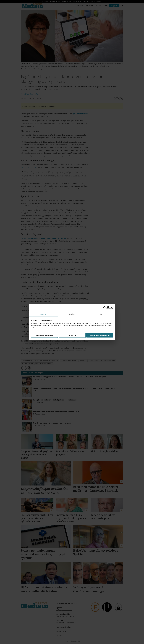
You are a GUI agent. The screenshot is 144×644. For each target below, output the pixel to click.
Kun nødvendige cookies (44, 335)
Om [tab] (101, 314)
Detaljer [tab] (72, 314)
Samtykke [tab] (43, 314)
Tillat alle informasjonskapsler (100, 335)
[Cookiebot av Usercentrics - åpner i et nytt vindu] (105, 308)
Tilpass (72, 335)
